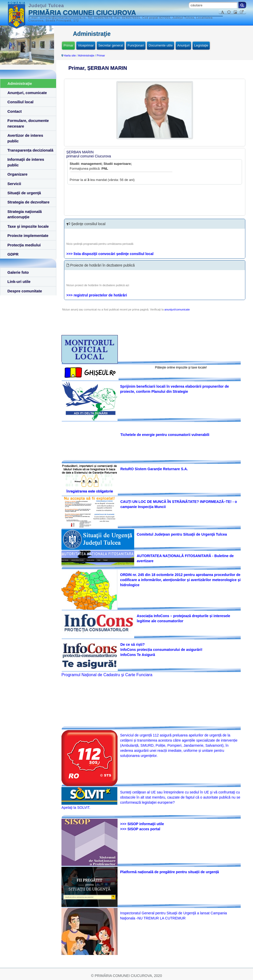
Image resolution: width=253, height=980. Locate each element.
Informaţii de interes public (26, 162)
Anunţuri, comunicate (27, 93)
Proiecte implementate (28, 235)
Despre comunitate (25, 291)
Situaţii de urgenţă (24, 193)
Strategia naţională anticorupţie (25, 214)
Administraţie (20, 83)
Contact (15, 111)
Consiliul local (20, 102)
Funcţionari (136, 45)
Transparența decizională (30, 150)
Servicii (14, 184)
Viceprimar (86, 45)
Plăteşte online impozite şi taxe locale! (181, 367)
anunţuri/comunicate (177, 309)
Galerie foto (18, 272)
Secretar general (111, 45)
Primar (68, 45)
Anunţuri (183, 45)
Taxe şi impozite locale (28, 226)
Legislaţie (201, 45)
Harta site (70, 55)
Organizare (17, 174)
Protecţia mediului (24, 245)
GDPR (13, 254)
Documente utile (161, 45)
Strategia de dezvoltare (28, 202)
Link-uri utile (19, 281)
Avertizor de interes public (25, 138)
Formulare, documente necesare (28, 123)
